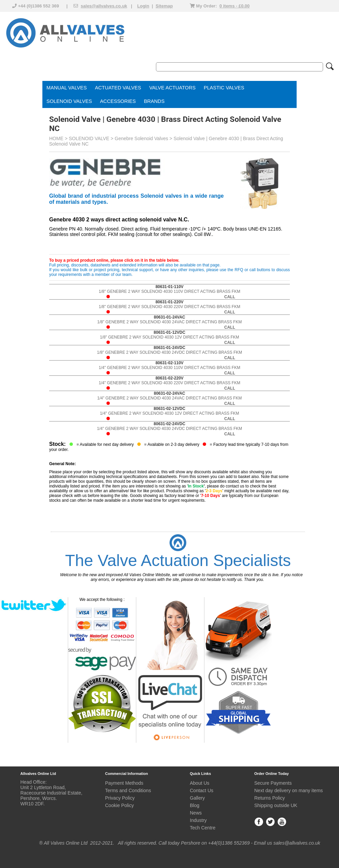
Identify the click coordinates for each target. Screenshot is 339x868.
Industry (198, 820)
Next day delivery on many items (288, 790)
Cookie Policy (119, 805)
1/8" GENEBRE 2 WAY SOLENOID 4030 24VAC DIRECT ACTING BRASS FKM (169, 322)
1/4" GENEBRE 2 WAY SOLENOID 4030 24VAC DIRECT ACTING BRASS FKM (169, 398)
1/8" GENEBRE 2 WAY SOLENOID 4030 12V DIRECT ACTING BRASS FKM (170, 337)
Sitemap (164, 6)
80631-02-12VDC (169, 409)
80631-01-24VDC (169, 348)
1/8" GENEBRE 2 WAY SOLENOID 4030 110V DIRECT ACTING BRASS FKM (169, 292)
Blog (195, 805)
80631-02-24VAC (170, 393)
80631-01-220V (170, 302)
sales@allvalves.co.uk (104, 6)
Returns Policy (270, 798)
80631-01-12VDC (169, 332)
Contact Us (202, 790)
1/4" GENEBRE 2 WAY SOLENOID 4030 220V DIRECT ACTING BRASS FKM (169, 383)
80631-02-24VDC (169, 424)
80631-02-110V (170, 363)
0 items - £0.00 (234, 6)
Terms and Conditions (128, 790)
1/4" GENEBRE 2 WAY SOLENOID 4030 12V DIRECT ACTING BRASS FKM (170, 414)
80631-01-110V (170, 287)
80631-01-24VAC (170, 317)
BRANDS (154, 101)
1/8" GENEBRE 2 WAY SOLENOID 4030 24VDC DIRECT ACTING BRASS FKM (169, 353)
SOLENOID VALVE (67, 101)
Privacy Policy (120, 798)
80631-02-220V (170, 378)
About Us (200, 783)
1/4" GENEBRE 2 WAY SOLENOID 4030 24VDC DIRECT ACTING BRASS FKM (169, 429)
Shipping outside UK (276, 805)
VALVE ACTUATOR (171, 88)
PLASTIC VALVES (224, 88)
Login (143, 6)
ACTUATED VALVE (116, 88)
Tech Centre (203, 828)
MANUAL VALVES (67, 88)
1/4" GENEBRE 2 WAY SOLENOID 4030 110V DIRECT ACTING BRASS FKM (169, 368)
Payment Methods (124, 783)
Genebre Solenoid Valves (141, 138)
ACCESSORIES (118, 101)
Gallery (197, 798)
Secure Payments (273, 783)
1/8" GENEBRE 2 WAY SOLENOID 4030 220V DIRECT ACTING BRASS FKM (169, 307)
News (196, 813)
